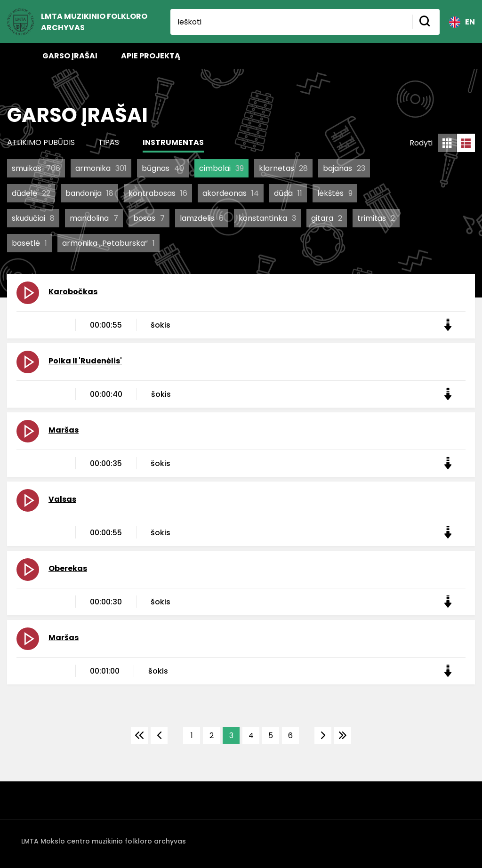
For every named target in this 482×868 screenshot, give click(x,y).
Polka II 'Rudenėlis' (85, 361)
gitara (327, 218)
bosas (149, 218)
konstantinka (267, 218)
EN (462, 22)
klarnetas (283, 168)
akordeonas (231, 193)
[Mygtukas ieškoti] (426, 22)
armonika (101, 168)
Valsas (62, 499)
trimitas (376, 218)
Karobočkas (73, 292)
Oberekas (68, 568)
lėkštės (335, 193)
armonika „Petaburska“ (108, 243)
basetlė (29, 243)
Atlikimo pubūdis (41, 142)
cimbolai (221, 168)
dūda (288, 193)
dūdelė (31, 193)
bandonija (89, 193)
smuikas (36, 168)
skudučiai (33, 218)
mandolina (94, 218)
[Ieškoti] (291, 22)
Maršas (64, 430)
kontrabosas (158, 193)
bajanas (344, 168)
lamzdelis (202, 218)
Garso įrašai (70, 56)
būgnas (163, 168)
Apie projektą (151, 56)
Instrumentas (173, 142)
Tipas (109, 142)
